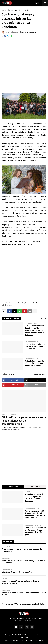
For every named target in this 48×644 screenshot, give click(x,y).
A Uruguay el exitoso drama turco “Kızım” (19, 572)
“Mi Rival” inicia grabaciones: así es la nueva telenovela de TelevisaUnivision (24, 421)
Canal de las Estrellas (22, 10)
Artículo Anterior (9, 374)
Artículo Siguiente (39, 374)
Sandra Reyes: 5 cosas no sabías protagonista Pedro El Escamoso (23, 562)
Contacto (24, 641)
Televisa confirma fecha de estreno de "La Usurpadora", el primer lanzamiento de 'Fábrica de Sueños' (34, 330)
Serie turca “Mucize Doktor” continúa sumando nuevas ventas (24, 594)
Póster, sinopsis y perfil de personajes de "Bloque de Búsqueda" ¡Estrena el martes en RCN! (35, 514)
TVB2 (10, 305)
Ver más (44, 318)
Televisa (5, 305)
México (38, 303)
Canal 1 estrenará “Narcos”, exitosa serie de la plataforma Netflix (21, 582)
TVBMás (25, 635)
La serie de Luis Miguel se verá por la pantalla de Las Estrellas (35, 347)
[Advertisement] (24, 66)
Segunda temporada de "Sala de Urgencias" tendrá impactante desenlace (34, 498)
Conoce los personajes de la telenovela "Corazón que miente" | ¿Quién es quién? (35, 531)
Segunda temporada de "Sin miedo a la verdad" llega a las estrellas (34, 363)
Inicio (6, 641)
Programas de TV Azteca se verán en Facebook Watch (23, 604)
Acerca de (15, 641)
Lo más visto (13, 487)
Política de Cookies (37, 641)
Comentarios (35, 487)
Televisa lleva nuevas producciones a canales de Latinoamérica (22, 550)
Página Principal (7, 10)
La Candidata (30, 303)
